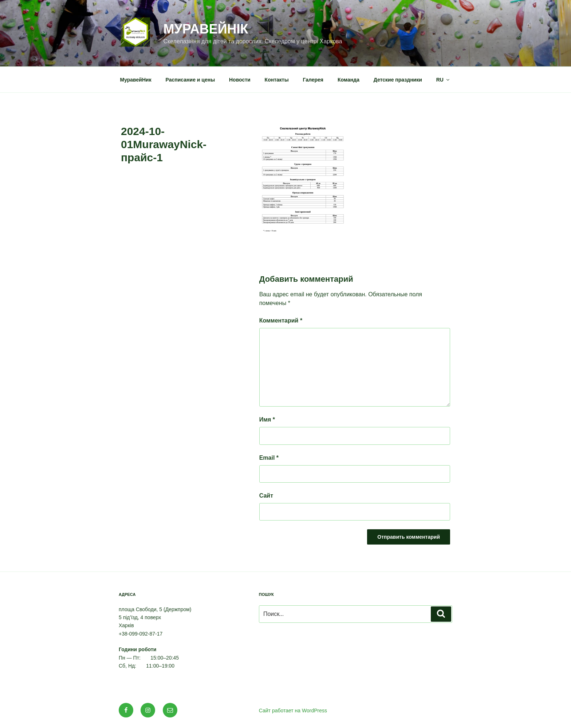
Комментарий (281, 321)
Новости (240, 80)
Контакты (277, 80)
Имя (267, 420)
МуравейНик (136, 80)
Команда (348, 80)
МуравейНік (206, 29)
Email (269, 458)
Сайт (266, 496)
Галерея (313, 80)
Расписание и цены (190, 80)
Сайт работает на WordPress (293, 711)
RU (443, 80)
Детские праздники (398, 80)
